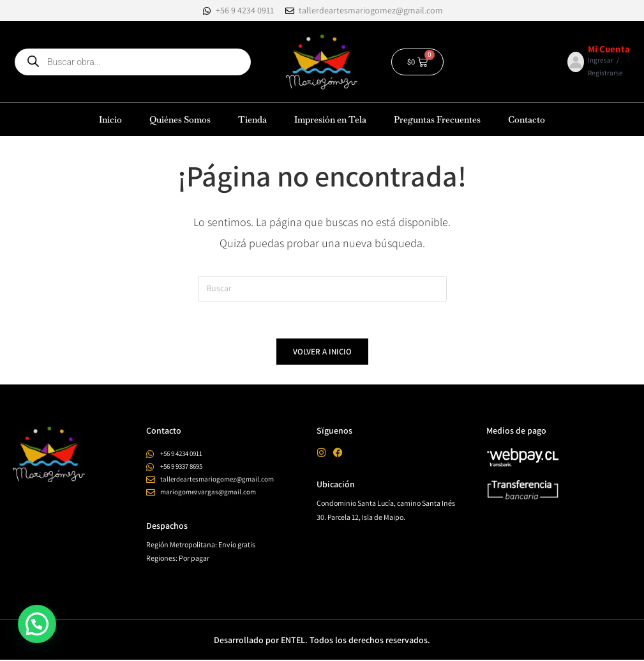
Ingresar (601, 60)
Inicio (110, 119)
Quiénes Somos (180, 119)
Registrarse (605, 73)
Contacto (527, 119)
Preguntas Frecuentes (437, 119)
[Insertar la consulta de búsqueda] (322, 289)
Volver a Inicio (322, 353)
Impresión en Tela (330, 119)
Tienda (252, 119)
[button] (37, 624)
